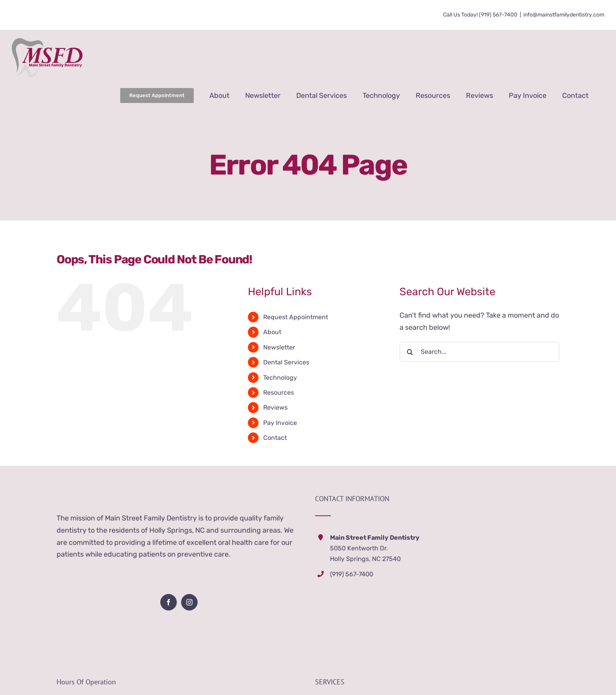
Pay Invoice (280, 423)
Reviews (275, 407)
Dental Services (286, 362)
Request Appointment (296, 317)
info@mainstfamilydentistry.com (564, 15)
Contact (275, 438)
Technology (280, 378)
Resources (279, 393)
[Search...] (479, 352)
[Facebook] (169, 602)
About (272, 332)
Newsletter (279, 347)
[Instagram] (189, 602)
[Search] (410, 352)
